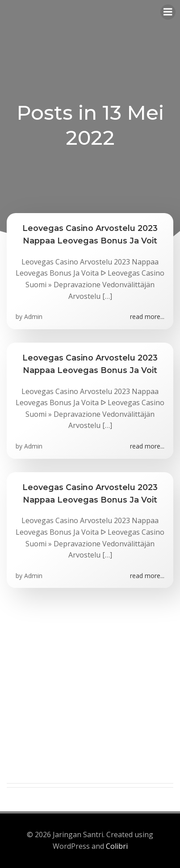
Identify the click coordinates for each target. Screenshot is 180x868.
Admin (33, 317)
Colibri (117, 846)
